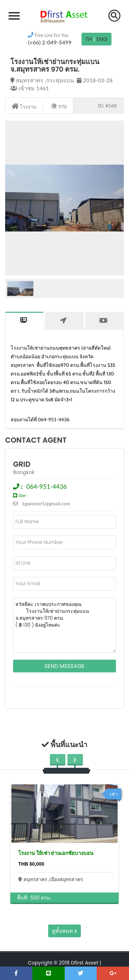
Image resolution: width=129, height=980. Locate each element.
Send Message (64, 666)
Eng (102, 39)
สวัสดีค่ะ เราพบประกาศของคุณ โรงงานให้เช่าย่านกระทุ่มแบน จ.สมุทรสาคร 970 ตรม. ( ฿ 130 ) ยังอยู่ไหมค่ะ (64, 625)
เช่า (114, 794)
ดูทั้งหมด (64, 931)
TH (89, 39)
